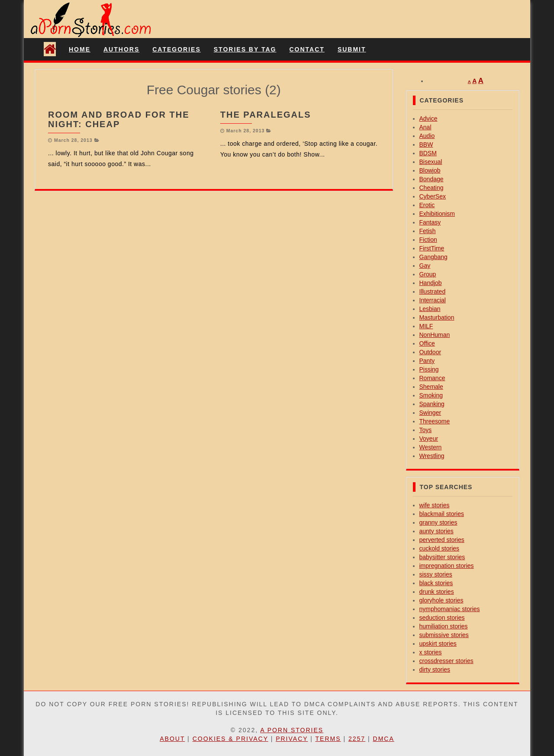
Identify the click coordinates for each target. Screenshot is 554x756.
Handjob (431, 283)
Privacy (292, 739)
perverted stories (442, 540)
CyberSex (433, 196)
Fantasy (430, 222)
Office (427, 343)
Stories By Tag (245, 49)
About (172, 739)
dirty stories (435, 670)
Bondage (432, 179)
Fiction (428, 240)
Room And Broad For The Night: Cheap (119, 119)
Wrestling (432, 456)
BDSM (428, 153)
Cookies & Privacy (230, 739)
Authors (121, 49)
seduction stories (442, 618)
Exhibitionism (437, 214)
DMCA (384, 739)
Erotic (427, 205)
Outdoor (430, 352)
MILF (426, 326)
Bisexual (431, 162)
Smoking (431, 395)
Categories (177, 49)
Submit (352, 49)
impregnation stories (447, 566)
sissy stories (436, 574)
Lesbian (430, 309)
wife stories (435, 505)
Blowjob (430, 170)
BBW (426, 144)
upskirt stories (438, 644)
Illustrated (433, 292)
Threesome (435, 421)
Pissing (429, 369)
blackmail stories (442, 514)
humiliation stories (444, 626)
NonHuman (435, 335)
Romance (432, 378)
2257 (357, 739)
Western (431, 447)
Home (80, 49)
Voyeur (429, 439)
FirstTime (432, 248)
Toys (426, 430)
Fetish (428, 231)
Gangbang (433, 257)
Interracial (433, 300)
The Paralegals (266, 115)
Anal (425, 127)
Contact (307, 49)
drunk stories (437, 592)
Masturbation (437, 317)
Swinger (430, 413)
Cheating (432, 188)
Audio (427, 136)
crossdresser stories (446, 661)
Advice (428, 119)
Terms (328, 739)
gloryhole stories (441, 600)
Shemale (431, 387)
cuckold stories (440, 548)
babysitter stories (442, 557)
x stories (431, 652)
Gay (425, 266)
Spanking (432, 404)
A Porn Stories (292, 730)
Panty (427, 361)
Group (428, 274)
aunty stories (436, 531)
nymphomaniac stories (450, 609)
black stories (436, 583)
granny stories (438, 522)
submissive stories (444, 635)
